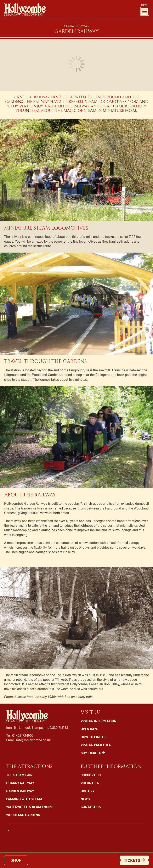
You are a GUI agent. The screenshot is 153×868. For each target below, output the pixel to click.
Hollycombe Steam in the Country (25, 9)
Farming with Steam (24, 799)
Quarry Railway (20, 783)
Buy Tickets (93, 753)
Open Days (89, 729)
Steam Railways (76, 26)
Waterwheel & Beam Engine (30, 807)
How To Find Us (94, 737)
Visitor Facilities (96, 745)
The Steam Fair (19, 775)
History (88, 791)
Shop (16, 860)
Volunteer (90, 783)
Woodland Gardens (23, 815)
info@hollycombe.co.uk (33, 740)
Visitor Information (98, 721)
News (85, 799)
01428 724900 (23, 736)
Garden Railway (20, 791)
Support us (91, 775)
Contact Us (91, 807)
